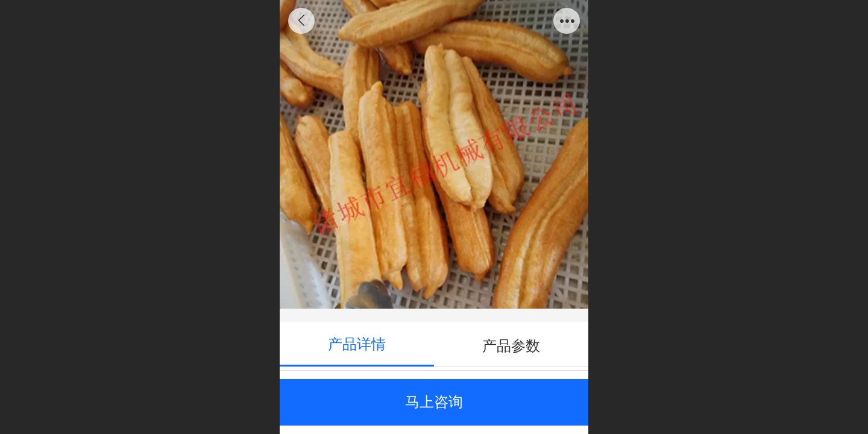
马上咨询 (434, 402)
